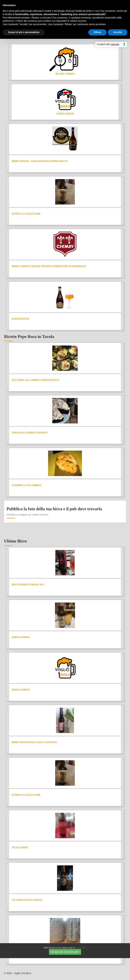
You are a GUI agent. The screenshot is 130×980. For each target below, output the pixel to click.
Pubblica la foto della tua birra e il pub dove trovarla (54, 509)
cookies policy (81, 948)
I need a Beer (65, 114)
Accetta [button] (118, 32)
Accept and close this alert (65, 952)
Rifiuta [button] (97, 32)
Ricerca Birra (65, 74)
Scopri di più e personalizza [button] (24, 32)
